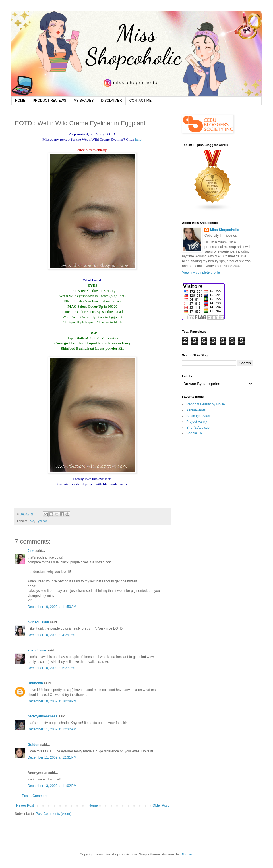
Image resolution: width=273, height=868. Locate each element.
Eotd (31, 521)
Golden (33, 745)
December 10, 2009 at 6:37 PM (51, 668)
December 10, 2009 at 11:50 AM (52, 607)
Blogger (186, 854)
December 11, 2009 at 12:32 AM (52, 729)
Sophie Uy (194, 433)
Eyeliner (41, 521)
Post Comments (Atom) (53, 814)
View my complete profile (201, 272)
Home (93, 805)
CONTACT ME (140, 101)
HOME (20, 101)
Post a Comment (35, 796)
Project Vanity (197, 422)
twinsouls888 (38, 622)
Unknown (35, 683)
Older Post (161, 805)
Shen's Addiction (199, 428)
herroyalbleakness (43, 716)
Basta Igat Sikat (198, 416)
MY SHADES (84, 101)
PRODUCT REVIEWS (49, 101)
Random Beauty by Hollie (205, 404)
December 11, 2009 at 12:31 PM (52, 757)
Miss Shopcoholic (225, 230)
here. (139, 139)
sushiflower (37, 650)
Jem (31, 551)
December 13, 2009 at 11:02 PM (52, 786)
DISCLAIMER (111, 101)
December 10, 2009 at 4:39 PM (51, 635)
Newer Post (25, 805)
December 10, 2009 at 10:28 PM (52, 701)
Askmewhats (196, 410)
